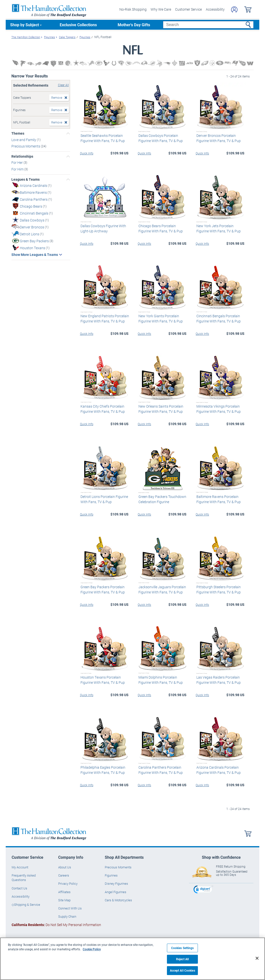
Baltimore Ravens (34, 192)
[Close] (257, 958)
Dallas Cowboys (32, 220)
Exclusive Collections (78, 25)
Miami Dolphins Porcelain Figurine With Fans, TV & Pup (160, 680)
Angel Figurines (116, 892)
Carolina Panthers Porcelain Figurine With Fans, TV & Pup (160, 770)
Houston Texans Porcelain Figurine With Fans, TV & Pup (102, 680)
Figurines (111, 875)
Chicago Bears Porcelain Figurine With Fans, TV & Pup (160, 228)
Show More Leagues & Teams (35, 255)
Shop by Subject (25, 25)
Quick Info (87, 153)
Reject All (182, 959)
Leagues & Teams (26, 179)
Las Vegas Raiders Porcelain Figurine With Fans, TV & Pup (218, 680)
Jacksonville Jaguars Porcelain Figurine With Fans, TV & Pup (161, 589)
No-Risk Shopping (133, 9)
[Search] (208, 25)
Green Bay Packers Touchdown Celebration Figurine (162, 499)
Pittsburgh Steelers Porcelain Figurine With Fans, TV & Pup (218, 589)
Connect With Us (70, 908)
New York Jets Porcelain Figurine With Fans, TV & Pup (218, 228)
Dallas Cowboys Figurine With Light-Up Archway (103, 228)
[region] (132, 959)
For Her (17, 162)
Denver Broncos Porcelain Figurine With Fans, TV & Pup (218, 138)
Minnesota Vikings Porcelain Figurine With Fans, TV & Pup (218, 409)
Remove (57, 98)
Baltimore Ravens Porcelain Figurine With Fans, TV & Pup (218, 499)
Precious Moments (26, 146)
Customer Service (188, 9)
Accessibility (215, 9)
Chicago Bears (31, 206)
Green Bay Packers (35, 241)
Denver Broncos (32, 227)
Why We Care (161, 9)
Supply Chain (67, 916)
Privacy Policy (68, 883)
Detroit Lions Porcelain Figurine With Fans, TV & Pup (104, 499)
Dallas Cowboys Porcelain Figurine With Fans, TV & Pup (160, 138)
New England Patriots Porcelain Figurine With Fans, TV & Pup (104, 318)
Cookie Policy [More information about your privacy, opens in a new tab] (92, 949)
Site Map (64, 900)
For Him (18, 169)
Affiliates (64, 892)
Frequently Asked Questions (24, 878)
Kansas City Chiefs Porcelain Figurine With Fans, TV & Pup (102, 409)
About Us (65, 867)
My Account (20, 867)
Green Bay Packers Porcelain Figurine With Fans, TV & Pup (102, 589)
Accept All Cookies (183, 970)
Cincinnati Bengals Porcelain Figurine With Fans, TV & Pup (218, 318)
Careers (64, 875)
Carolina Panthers (34, 199)
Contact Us (19, 888)
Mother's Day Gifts (134, 25)
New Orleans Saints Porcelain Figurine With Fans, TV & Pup (160, 409)
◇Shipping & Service (26, 905)
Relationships (22, 156)
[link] (203, 890)
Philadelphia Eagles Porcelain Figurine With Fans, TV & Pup (102, 770)
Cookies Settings (183, 948)
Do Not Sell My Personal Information (56, 925)
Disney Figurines (116, 883)
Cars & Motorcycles (118, 900)
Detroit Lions (30, 234)
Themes (18, 133)
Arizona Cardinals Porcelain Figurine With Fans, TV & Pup (218, 770)
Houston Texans (33, 248)
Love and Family (24, 139)
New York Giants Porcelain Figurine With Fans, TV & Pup (160, 318)
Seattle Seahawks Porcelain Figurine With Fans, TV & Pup (102, 138)
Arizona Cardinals (34, 185)
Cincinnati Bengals (34, 213)
